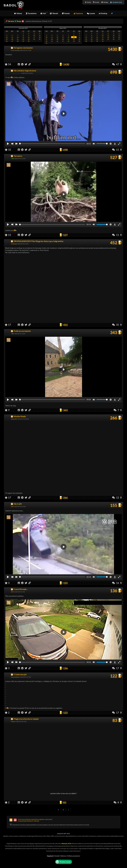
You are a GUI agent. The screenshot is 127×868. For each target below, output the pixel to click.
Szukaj (96, 2)
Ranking (103, 13)
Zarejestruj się (116, 2)
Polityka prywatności (74, 856)
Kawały (66, 13)
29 (23, 41)
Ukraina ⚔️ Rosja (14, 21)
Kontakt (57, 856)
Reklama (63, 856)
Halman (13, 721)
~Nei (12, 159)
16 (29, 37)
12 (7, 37)
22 (23, 39)
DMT (12, 506)
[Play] (8, 144)
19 (7, 39)
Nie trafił (18, 504)
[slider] (52, 144)
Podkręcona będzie (22, 331)
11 (40, 35)
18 (40, 37)
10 (34, 35)
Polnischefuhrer (15, 677)
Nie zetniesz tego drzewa (25, 71)
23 (29, 39)
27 (12, 41)
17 (34, 37)
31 (46, 43)
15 (23, 37)
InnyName (14, 244)
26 (7, 41)
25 (40, 39)
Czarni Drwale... (21, 589)
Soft (43, 13)
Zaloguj (105, 2)
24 (34, 39)
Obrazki (54, 13)
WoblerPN (14, 419)
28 (18, 41)
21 (18, 39)
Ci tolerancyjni (20, 674)
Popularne (78, 13)
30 (29, 41)
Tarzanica (18, 156)
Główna (18, 13)
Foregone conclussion (23, 48)
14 (18, 37)
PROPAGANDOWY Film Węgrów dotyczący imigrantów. (39, 241)
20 (12, 39)
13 (12, 37)
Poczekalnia (31, 13)
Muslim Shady (20, 416)
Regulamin (50, 856)
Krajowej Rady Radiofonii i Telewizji (28, 821)
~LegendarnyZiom (16, 73)
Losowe (91, 13)
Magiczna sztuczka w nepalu (26, 719)
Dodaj (88, 2)
